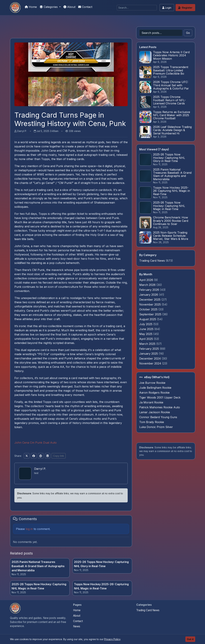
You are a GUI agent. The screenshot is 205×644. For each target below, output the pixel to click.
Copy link (59, 456)
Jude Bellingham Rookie (155, 388)
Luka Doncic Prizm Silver (156, 427)
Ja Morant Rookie (151, 402)
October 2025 (149, 309)
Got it (190, 639)
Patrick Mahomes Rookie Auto (160, 407)
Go (188, 33)
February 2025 (149, 349)
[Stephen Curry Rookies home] (15, 608)
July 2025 (146, 324)
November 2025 (150, 304)
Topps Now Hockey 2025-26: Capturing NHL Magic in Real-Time (101, 586)
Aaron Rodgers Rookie (154, 393)
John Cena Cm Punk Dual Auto (36, 443)
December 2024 (150, 358)
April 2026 (147, 280)
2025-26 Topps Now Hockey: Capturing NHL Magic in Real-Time (39, 586)
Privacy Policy (112, 639)
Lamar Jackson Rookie (155, 412)
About (69, 7)
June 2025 (147, 329)
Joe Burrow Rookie (152, 383)
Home (31, 7)
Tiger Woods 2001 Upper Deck (160, 397)
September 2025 (151, 314)
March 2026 (148, 285)
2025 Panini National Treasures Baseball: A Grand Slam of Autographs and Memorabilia (38, 566)
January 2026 (149, 295)
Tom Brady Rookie (152, 422)
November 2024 (151, 363)
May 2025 (146, 334)
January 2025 (149, 354)
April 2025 (147, 339)
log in (29, 529)
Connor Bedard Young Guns (158, 417)
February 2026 (150, 290)
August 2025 (148, 319)
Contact (85, 7)
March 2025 (148, 344)
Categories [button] (49, 7)
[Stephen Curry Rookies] (15, 8)
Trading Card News (152, 261)
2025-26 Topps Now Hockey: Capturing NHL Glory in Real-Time (101, 564)
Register (185, 8)
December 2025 (150, 300)
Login (167, 8)
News (77, 626)
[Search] (137, 8)
